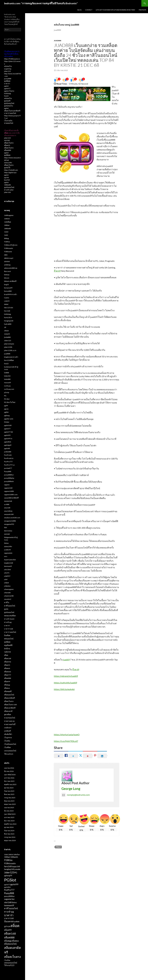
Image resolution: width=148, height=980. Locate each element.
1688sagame (9, 215)
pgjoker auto (9, 419)
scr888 (7, 504)
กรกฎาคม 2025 (10, 798)
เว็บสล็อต (7, 747)
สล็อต (6, 655)
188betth (8, 185)
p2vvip (7, 392)
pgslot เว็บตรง (9, 91)
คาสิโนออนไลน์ (10, 606)
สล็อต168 (8, 658)
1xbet (6, 232)
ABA (6, 255)
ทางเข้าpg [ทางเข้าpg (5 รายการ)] (9, 912)
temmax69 (8, 566)
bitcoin (7, 278)
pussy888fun (9, 475)
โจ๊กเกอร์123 (9, 754)
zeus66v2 (8, 599)
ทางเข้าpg (8, 622)
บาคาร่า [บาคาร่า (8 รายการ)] (9, 915)
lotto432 (7, 376)
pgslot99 (7, 435)
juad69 (66, 660)
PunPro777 (8, 462)
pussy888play (9, 478)
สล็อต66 (7, 668)
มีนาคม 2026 (9, 771)
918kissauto (9, 248)
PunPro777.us (9, 465)
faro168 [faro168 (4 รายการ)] (8, 866)
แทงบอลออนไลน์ (10, 751)
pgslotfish (8, 442)
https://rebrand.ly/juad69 (66, 676)
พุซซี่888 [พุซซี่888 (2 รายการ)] (17, 922)
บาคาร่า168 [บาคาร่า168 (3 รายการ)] (9, 918)
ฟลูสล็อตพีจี (8, 645)
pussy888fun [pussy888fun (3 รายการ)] (9, 896)
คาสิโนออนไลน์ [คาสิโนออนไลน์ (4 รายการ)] (11, 908)
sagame (7, 485)
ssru (6, 556)
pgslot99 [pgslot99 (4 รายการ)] (14, 884)
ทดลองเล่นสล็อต (10, 616)
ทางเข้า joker (9, 190)
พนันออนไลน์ (9, 639)
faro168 (7, 311)
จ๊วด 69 (57, 271)
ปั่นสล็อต (7, 635)
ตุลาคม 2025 (9, 788)
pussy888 (8, 79)
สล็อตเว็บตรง (9, 143)
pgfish (6, 412)
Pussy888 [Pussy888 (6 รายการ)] (9, 893)
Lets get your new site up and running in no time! (115, 10)
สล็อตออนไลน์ (9, 695)
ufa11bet (7, 569)
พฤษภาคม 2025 (10, 804)
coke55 (7, 301)
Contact (89, 10)
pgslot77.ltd (8, 432)
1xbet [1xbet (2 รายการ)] (6, 854)
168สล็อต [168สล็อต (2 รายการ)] (17, 854)
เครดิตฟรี (8, 731)
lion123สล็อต (9, 360)
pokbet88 (8, 452)
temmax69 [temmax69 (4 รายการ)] (9, 905)
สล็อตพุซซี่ (8, 691)
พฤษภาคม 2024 (10, 840)
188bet (7, 225)
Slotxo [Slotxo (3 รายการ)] (14, 902)
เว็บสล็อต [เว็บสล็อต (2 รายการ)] (7, 960)
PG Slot (7, 399)
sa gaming (8, 69)
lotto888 (7, 379)
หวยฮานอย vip (9, 721)
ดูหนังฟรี (7, 101)
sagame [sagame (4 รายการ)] (8, 899)
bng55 (6, 285)
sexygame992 (9, 524)
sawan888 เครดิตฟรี (11, 498)
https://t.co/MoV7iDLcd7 (66, 741)
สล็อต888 (8, 150)
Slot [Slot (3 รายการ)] (13, 899)
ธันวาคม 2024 (9, 821)
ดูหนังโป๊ (7, 168)
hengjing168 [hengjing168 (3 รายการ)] (9, 869)
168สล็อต (8, 222)
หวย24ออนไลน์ (10, 718)
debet (6, 304)
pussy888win (9, 481)
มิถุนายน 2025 (9, 801)
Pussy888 (8, 471)
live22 (6, 96)
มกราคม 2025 (9, 817)
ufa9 (6, 579)
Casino (7, 298)
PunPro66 (8, 455)
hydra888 (8, 324)
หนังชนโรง (8, 66)
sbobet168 (8, 501)
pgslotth (7, 448)
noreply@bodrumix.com (76, 795)
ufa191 (7, 573)
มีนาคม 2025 (9, 811)
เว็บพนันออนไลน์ (10, 744)
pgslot (6, 86)
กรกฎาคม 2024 (10, 837)
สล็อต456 (8, 662)
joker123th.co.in (10, 350)
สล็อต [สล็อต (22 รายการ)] (15, 926)
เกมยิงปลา (8, 728)
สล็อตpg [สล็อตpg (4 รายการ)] (8, 941)
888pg (6, 238)
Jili (5, 327)
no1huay (7, 386)
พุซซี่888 (7, 81)
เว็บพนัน (7, 741)
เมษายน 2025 (9, 808)
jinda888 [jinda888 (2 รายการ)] (17, 869)
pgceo (6, 409)
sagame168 (8, 488)
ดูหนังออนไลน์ (9, 103)
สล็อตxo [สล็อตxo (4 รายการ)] (15, 941)
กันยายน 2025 (9, 791)
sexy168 (7, 508)
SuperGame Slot (10, 560)
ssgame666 (8, 553)
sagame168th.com (11, 495)
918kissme (8, 252)
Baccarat (7, 271)
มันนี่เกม (7, 649)
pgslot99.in (8, 439)
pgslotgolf (8, 445)
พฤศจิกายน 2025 (10, 784)
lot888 (7, 373)
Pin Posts (142, 10)
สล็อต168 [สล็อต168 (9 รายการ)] (10, 933)
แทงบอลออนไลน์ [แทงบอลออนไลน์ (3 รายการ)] (11, 963)
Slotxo (6, 543)
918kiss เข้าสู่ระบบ (11, 245)
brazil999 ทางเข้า (11, 294)
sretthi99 (7, 550)
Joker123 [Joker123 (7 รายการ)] (9, 872)
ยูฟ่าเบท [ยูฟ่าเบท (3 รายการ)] (7, 926)
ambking (7, 265)
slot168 (7, 140)
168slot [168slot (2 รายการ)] (11, 854)
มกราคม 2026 (9, 778)
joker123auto (9, 344)
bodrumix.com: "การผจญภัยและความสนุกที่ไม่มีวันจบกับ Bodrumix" (41, 3)
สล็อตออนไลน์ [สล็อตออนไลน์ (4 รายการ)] (10, 944)
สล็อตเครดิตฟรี (10, 698)
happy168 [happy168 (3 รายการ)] (16, 866)
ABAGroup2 (9, 258)
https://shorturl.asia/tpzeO (67, 734)
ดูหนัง (6, 609)
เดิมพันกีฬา (8, 734)
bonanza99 (8, 288)
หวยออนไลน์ (9, 123)
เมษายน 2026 (9, 768)
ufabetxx (7, 586)
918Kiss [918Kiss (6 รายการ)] (8, 860)
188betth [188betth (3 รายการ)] (14, 857)
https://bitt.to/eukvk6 (64, 689)
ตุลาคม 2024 (9, 827)
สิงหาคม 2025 (9, 794)
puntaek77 (8, 468)
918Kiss (7, 242)
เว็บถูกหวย (8, 738)
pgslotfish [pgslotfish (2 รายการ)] (7, 887)
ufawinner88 (9, 596)
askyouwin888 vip (11, 268)
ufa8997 (7, 576)
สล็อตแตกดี (8, 711)
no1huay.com (9, 389)
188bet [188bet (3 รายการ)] (7, 857)
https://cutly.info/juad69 (65, 683)
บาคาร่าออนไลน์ (10, 113)
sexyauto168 (9, 514)
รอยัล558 (7, 652)
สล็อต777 (8, 675)
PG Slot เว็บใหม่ (10, 402)
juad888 (58, 41)
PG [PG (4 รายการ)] (16, 873)
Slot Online (8, 531)
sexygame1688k (10, 521)
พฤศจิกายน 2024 (10, 824)
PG (5, 396)
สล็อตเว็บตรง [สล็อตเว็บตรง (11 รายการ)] (12, 957)
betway (7, 275)
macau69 (8, 383)
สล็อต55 (7, 665)
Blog (80, 10)
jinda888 (7, 337)
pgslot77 (7, 88)
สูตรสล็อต (8, 714)
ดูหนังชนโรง (9, 106)
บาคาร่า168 (9, 629)
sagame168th (9, 491)
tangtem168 (9, 563)
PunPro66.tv (9, 458)
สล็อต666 (8, 672)
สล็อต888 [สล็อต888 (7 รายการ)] (9, 937)
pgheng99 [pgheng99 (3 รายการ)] (8, 876)
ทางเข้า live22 (9, 619)
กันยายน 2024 (9, 831)
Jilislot (6, 331)
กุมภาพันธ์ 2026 (10, 775)
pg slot (6, 177)
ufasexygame (9, 589)
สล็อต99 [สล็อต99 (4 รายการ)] (8, 930)
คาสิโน (7, 602)
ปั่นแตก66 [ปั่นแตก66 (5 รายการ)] (9, 921)
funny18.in (8, 317)
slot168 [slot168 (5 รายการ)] (8, 902)
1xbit (6, 235)
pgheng (7, 415)
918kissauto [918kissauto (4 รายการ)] (10, 863)
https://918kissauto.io (12, 59)
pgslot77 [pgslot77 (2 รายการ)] (7, 885)
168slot (7, 219)
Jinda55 (7, 334)
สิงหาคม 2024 (9, 834)
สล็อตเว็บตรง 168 (10, 705)
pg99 (6, 406)
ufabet (6, 583)
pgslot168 (8, 425)
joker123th (8, 347)
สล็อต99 (7, 145)
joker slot (7, 192)
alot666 (7, 261)
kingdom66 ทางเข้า (11, 357)
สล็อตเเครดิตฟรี (10, 708)
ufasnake (7, 593)
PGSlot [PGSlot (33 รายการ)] (10, 880)
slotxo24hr (8, 163)
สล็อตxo (7, 688)
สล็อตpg (7, 685)
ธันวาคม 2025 (9, 781)
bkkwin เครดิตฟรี (10, 281)
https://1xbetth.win (11, 170)
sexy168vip (8, 511)
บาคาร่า (7, 84)
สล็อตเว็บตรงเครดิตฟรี (12, 111)
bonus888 (8, 291)
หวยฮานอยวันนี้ (10, 724)
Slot (6, 527)
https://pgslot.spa (10, 172)
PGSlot (7, 422)
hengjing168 (9, 321)
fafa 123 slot (9, 308)
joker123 (7, 71)
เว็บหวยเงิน (8, 121)
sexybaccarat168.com (12, 518)
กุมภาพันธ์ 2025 (10, 814)
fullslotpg (8, 93)
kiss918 (7, 180)
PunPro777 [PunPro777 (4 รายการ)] (9, 890)
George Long (71, 789)
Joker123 (8, 341)
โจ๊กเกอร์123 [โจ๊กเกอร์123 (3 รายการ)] (9, 965)
